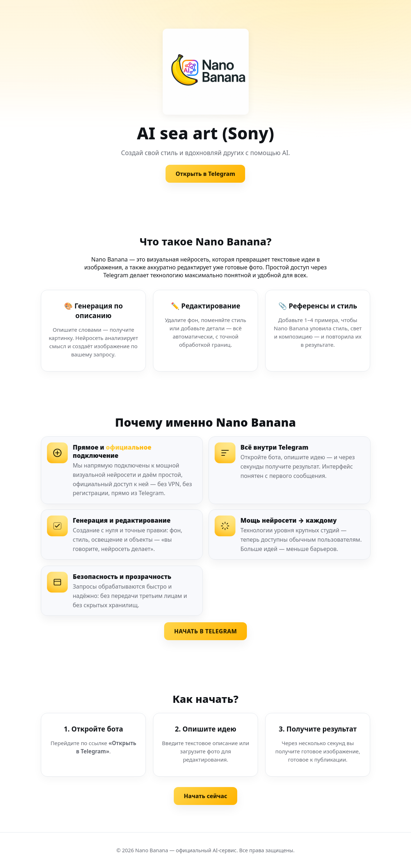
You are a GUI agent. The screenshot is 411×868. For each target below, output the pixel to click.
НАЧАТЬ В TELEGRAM (205, 631)
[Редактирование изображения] (205, 331)
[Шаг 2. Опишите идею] (205, 745)
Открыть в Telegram (205, 174)
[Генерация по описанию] (93, 331)
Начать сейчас (205, 796)
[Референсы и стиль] (318, 331)
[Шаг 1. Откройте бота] (93, 745)
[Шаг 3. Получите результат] (318, 745)
